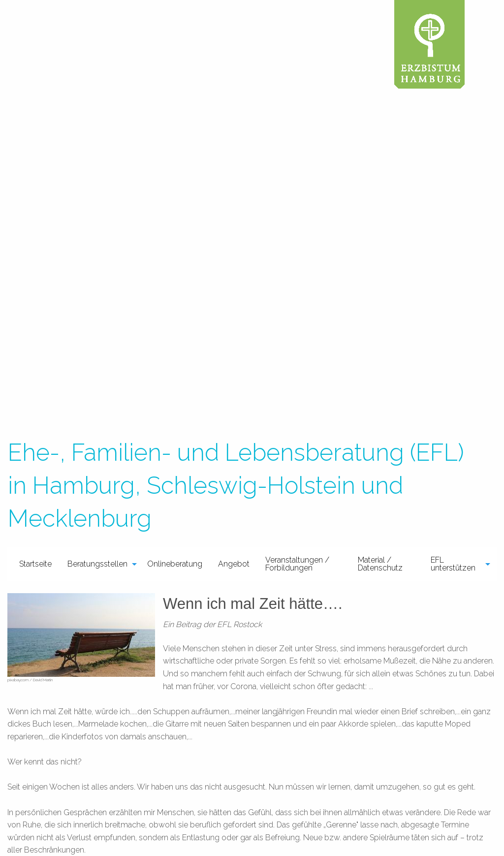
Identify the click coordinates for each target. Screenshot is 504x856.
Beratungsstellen (97, 564)
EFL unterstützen (453, 564)
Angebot (234, 564)
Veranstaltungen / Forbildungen (297, 564)
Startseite (35, 564)
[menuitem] (35, 564)
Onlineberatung (175, 564)
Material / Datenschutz (380, 564)
